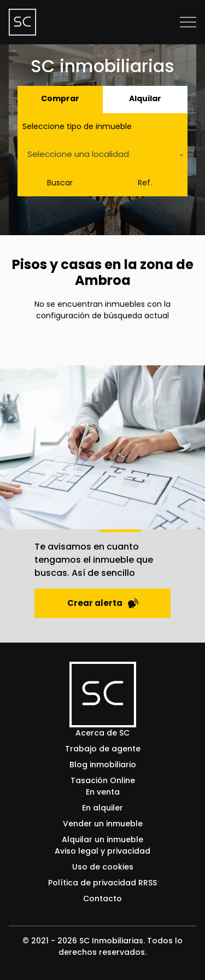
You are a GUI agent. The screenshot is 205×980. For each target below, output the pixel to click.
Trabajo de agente (103, 749)
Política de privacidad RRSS (102, 883)
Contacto (102, 899)
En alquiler (102, 808)
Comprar (60, 98)
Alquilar (145, 98)
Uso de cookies (103, 867)
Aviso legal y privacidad (102, 851)
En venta (103, 792)
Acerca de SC (102, 733)
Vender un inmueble (103, 824)
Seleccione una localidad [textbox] (78, 154)
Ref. (145, 183)
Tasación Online (103, 780)
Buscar (60, 183)
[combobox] (102, 155)
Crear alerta (103, 603)
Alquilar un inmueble (102, 839)
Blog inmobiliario (103, 765)
